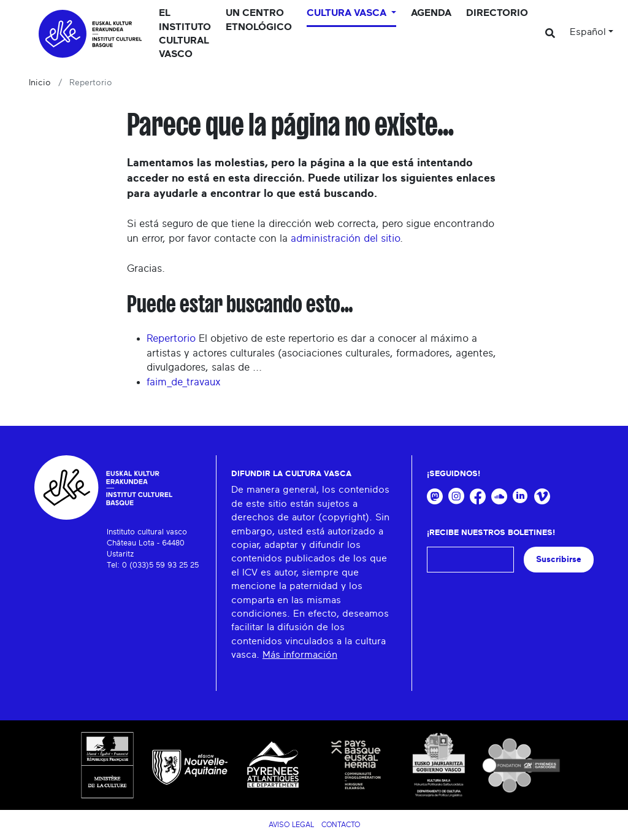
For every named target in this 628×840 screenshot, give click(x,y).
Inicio (40, 83)
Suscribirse (559, 559)
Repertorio (171, 338)
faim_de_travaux (184, 382)
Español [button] (588, 32)
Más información (300, 655)
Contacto (341, 825)
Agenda (431, 13)
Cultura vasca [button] (348, 13)
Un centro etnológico (259, 20)
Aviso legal (291, 825)
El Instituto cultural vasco (185, 33)
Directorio (497, 13)
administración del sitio (345, 238)
